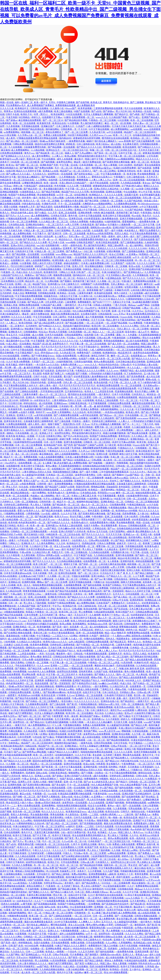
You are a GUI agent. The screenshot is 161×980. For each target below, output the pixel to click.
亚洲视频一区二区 (103, 907)
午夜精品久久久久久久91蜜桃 (90, 371)
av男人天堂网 (72, 225)
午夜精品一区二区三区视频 (103, 120)
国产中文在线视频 (54, 838)
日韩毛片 (125, 812)
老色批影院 (124, 487)
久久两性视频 (28, 555)
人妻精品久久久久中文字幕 (15, 546)
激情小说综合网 (45, 236)
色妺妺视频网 (68, 320)
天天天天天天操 (114, 534)
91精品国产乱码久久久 (13, 275)
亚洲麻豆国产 (48, 126)
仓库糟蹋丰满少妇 (120, 552)
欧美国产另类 (74, 549)
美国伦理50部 (152, 245)
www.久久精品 (133, 898)
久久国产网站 (13, 955)
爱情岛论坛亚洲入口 (102, 177)
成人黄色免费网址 (41, 156)
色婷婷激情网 (31, 969)
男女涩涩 (133, 865)
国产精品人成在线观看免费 (117, 520)
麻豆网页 (40, 847)
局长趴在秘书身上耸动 (22, 213)
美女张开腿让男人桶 (127, 919)
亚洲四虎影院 (137, 600)
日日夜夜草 (6, 901)
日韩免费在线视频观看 (12, 153)
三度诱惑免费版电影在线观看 (108, 108)
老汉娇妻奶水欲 (48, 359)
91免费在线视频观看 (127, 397)
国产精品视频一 (50, 177)
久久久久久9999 (152, 889)
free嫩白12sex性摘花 (109, 683)
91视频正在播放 (32, 347)
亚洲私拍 (11, 415)
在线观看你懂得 (76, 960)
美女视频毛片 (113, 764)
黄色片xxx (30, 153)
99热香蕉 (101, 764)
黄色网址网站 (28, 829)
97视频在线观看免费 (17, 219)
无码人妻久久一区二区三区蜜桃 (133, 329)
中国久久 (68, 853)
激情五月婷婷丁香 (100, 356)
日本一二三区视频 (35, 952)
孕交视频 (103, 537)
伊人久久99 (104, 299)
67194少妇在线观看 (10, 356)
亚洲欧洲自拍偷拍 (35, 225)
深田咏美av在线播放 (140, 579)
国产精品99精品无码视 (88, 558)
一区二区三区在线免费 (82, 666)
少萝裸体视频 (44, 308)
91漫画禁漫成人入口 (30, 192)
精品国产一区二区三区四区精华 (140, 132)
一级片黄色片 (104, 394)
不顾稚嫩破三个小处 (10, 198)
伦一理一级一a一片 (48, 239)
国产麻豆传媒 (114, 514)
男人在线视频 (42, 960)
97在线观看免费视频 (55, 901)
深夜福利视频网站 (110, 409)
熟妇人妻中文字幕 (138, 508)
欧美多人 (89, 391)
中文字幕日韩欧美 (123, 907)
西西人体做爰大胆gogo (97, 892)
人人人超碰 (66, 490)
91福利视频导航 (113, 222)
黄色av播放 (51, 466)
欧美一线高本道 (138, 838)
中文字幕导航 (7, 698)
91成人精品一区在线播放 (19, 344)
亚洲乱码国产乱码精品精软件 (128, 228)
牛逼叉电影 (12, 117)
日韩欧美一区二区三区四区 (58, 311)
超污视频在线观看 (13, 347)
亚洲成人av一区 (42, 469)
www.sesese (143, 418)
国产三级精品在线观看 (148, 236)
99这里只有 (120, 499)
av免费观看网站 (12, 132)
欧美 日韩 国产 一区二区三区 (86, 272)
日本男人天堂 (28, 308)
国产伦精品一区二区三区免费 (15, 651)
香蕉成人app (142, 955)
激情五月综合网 (62, 829)
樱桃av (40, 582)
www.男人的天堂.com (44, 520)
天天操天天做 (39, 567)
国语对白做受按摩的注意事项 (50, 144)
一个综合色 (62, 397)
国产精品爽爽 (144, 320)
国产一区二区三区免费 (77, 132)
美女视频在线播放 (94, 266)
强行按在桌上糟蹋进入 (106, 141)
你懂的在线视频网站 (94, 639)
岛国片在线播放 (42, 943)
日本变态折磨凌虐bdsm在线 (40, 549)
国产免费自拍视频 (44, 168)
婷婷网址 (144, 627)
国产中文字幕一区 (42, 835)
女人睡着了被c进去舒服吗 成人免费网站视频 (65, 463)
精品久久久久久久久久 (148, 159)
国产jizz (112, 528)
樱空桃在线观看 (59, 925)
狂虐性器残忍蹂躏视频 (57, 722)
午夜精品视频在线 (136, 505)
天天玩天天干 (81, 615)
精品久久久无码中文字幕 (29, 171)
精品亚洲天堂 (125, 353)
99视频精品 (52, 731)
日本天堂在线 (88, 454)
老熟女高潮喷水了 (55, 132)
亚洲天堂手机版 (115, 910)
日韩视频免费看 (49, 219)
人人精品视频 (38, 150)
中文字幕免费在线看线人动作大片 (21, 385)
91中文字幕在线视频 (99, 129)
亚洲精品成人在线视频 (62, 481)
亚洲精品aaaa (61, 403)
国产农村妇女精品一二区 (87, 174)
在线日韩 (11, 171)
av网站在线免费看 (117, 853)
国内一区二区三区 (126, 674)
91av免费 (4, 809)
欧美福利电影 (27, 960)
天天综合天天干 (108, 573)
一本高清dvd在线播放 (114, 412)
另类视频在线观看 (31, 126)
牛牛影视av (90, 820)
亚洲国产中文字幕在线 (145, 820)
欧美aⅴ (60, 928)
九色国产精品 (154, 278)
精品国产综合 (40, 284)
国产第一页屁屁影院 (114, 591)
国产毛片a (11, 216)
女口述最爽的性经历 (31, 558)
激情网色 (6, 317)
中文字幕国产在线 (83, 555)
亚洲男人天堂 (25, 782)
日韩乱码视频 (151, 189)
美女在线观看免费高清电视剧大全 (91, 239)
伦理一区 (20, 228)
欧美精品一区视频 (25, 436)
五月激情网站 (151, 219)
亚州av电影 (145, 850)
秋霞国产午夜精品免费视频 (22, 195)
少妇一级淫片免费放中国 (73, 832)
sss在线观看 (137, 129)
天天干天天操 (98, 320)
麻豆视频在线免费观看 (30, 120)
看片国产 (68, 376)
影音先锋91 (131, 332)
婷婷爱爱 (28, 469)
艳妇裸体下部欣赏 (34, 329)
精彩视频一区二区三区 (33, 132)
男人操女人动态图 (81, 230)
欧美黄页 (103, 308)
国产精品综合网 (76, 910)
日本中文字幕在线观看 (90, 216)
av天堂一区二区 (65, 195)
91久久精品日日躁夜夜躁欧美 (136, 931)
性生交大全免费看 (97, 806)
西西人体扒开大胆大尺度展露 (48, 263)
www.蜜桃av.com (64, 254)
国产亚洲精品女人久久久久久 (16, 156)
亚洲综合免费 (55, 382)
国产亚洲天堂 (55, 233)
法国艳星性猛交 (12, 379)
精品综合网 (17, 320)
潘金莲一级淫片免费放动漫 (88, 162)
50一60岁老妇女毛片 (40, 400)
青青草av (8, 111)
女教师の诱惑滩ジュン (72, 365)
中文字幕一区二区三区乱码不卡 (62, 674)
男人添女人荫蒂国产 (92, 886)
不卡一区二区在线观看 (70, 204)
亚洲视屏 (114, 454)
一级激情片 (110, 463)
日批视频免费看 (118, 505)
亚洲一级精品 (7, 433)
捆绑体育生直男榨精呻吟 (113, 368)
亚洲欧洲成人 (72, 746)
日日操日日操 (37, 809)
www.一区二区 (96, 749)
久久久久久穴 (34, 758)
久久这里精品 (118, 347)
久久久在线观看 (97, 803)
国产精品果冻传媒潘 (84, 248)
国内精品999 (66, 138)
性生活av (43, 332)
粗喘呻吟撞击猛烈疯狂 (88, 502)
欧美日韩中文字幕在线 (33, 466)
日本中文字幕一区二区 (130, 153)
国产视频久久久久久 (131, 481)
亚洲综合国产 (79, 800)
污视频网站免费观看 (14, 514)
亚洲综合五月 (53, 150)
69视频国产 (86, 284)
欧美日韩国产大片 (125, 612)
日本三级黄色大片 (66, 126)
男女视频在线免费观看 (78, 588)
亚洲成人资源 (11, 305)
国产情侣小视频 (91, 570)
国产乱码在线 (121, 609)
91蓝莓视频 (100, 251)
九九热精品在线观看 (131, 183)
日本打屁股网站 (63, 230)
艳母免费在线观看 (46, 397)
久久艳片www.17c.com (101, 135)
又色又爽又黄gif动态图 (141, 609)
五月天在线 (102, 531)
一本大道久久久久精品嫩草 (99, 722)
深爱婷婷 (24, 400)
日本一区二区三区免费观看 (29, 445)
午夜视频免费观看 (70, 931)
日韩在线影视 (105, 314)
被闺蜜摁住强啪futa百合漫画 (27, 290)
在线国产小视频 (87, 359)
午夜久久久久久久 (42, 850)
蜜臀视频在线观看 (128, 627)
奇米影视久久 (131, 230)
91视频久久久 (92, 963)
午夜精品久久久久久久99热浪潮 (111, 248)
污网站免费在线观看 (23, 144)
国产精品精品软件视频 (76, 120)
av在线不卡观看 (27, 412)
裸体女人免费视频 (13, 189)
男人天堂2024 (111, 677)
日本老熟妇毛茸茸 (83, 648)
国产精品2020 (7, 239)
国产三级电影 (106, 290)
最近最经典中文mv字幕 (18, 341)
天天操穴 (8, 752)
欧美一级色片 (66, 430)
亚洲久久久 (54, 931)
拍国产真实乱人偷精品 (53, 379)
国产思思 (68, 445)
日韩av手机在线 (119, 746)
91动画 (19, 239)
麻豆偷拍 (6, 150)
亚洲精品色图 (153, 251)
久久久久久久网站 (64, 210)
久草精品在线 (99, 528)
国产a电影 (135, 114)
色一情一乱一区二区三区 (148, 260)
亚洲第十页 (119, 940)
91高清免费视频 (101, 284)
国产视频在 (21, 668)
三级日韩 (129, 814)
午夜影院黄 (128, 928)
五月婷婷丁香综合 (71, 886)
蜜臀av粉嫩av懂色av (26, 630)
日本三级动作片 (76, 287)
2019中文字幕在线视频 (66, 922)
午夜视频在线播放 (118, 508)
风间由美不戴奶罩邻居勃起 (77, 326)
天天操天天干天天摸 (80, 388)
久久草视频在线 (67, 177)
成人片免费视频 (73, 260)
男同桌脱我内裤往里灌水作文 (93, 156)
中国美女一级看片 (81, 421)
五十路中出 (135, 969)
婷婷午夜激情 (26, 365)
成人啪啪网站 (48, 496)
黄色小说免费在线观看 (29, 806)
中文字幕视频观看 (98, 403)
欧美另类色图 (28, 600)
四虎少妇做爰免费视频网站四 (105, 966)
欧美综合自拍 (59, 123)
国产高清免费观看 (31, 257)
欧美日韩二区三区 (68, 612)
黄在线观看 (41, 350)
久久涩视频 (92, 868)
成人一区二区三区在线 (27, 454)
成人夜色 (11, 138)
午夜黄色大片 (133, 940)
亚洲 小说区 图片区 (34, 910)
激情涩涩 (104, 636)
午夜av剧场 (25, 552)
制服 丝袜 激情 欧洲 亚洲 (132, 668)
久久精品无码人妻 (41, 552)
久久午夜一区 (139, 734)
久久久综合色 (36, 272)
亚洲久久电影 (134, 570)
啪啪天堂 (121, 633)
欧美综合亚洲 (75, 692)
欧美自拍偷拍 (86, 674)
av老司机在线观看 (44, 415)
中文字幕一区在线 (69, 165)
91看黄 (151, 597)
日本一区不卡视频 (53, 442)
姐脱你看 (5, 222)
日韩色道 (114, 627)
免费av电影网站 (79, 874)
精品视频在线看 (141, 826)
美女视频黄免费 (109, 525)
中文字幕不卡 (40, 233)
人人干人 (154, 549)
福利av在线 (50, 907)
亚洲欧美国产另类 (49, 165)
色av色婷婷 (136, 829)
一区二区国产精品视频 (116, 323)
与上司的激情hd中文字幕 (58, 266)
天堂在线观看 (55, 376)
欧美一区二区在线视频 (142, 120)
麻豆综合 (5, 952)
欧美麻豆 (103, 832)
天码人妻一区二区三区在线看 (78, 382)
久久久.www (24, 216)
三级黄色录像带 (85, 293)
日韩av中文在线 (120, 600)
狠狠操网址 (74, 773)
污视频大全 (99, 582)
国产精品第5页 (138, 904)
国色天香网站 (81, 508)
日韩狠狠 (97, 353)
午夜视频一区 (40, 794)
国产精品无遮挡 (45, 207)
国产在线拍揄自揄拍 (29, 859)
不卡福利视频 (32, 889)
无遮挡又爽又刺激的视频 (28, 278)
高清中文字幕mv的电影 (124, 442)
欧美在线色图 (101, 382)
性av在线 (136, 216)
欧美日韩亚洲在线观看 (108, 242)
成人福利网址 (137, 245)
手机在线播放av (55, 567)
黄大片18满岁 (78, 537)
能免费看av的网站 (59, 388)
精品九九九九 (118, 299)
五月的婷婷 (6, 293)
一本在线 (53, 531)
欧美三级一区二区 (38, 916)
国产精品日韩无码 (60, 537)
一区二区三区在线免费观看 (129, 350)
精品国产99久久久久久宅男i (76, 192)
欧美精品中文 (22, 108)
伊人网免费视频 (125, 430)
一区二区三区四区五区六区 (75, 150)
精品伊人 (67, 949)
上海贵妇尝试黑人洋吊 (130, 949)
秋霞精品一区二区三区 (128, 490)
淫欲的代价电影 (38, 382)
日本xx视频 (58, 198)
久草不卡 (75, 844)
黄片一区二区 (63, 496)
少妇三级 (88, 251)
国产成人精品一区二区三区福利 (22, 141)
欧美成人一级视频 (9, 263)
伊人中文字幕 (146, 192)
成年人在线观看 (65, 159)
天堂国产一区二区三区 (43, 362)
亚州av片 (129, 713)
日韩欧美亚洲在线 (78, 403)
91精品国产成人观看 (51, 305)
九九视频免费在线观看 (125, 204)
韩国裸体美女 (123, 639)
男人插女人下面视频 (118, 835)
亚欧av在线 (42, 773)
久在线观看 (98, 230)
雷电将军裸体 (86, 671)
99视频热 (104, 779)
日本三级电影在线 (86, 144)
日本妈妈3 (64, 406)
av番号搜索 (27, 904)
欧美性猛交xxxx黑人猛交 (13, 159)
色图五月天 (58, 552)
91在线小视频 (102, 457)
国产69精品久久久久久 (149, 147)
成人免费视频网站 (120, 129)
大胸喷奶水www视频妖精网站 (120, 159)
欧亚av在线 (89, 764)
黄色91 (102, 844)
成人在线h (116, 144)
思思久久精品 (122, 233)
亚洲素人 (37, 692)
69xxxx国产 (71, 108)
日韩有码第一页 (48, 502)
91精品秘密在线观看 (104, 612)
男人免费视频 (86, 612)
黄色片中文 (148, 755)
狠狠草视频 (80, 499)
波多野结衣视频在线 (36, 862)
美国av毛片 (45, 800)
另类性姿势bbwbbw (10, 558)
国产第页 (69, 838)
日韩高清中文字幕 (24, 251)
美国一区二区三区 (66, 278)
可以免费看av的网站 (67, 359)
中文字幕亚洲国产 (24, 353)
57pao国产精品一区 (134, 475)
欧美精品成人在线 (143, 943)
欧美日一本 (23, 525)
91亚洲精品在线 (113, 278)
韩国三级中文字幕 (94, 159)
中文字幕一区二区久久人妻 (79, 189)
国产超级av (109, 111)
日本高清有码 (153, 719)
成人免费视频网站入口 (40, 725)
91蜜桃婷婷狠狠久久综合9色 (140, 299)
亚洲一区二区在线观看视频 (90, 633)
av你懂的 (21, 549)
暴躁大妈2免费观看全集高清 (65, 314)
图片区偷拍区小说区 (35, 534)
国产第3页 (72, 704)
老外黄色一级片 (30, 198)
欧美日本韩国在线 (102, 600)
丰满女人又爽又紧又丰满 (84, 496)
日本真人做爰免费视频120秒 (95, 263)
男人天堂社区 (13, 829)
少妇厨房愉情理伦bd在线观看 (28, 442)
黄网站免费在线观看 (29, 305)
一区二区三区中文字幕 (143, 225)
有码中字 (41, 412)
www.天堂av (119, 314)
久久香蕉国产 (118, 263)
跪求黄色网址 (108, 490)
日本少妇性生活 (110, 692)
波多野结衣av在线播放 (77, 418)
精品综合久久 (66, 239)
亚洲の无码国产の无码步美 (72, 531)
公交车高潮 (152, 156)
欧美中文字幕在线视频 (132, 966)
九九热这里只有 (97, 132)
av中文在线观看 (115, 132)
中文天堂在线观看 (42, 317)
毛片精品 (78, 791)
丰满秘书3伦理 (49, 204)
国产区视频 (93, 788)
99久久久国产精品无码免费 (22, 269)
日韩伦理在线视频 (103, 743)
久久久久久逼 (7, 108)
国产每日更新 (92, 201)
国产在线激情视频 (131, 797)
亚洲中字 (124, 549)
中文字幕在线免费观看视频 (144, 233)
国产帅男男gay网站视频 (34, 752)
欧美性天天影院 (117, 376)
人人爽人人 (58, 156)
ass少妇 (41, 245)
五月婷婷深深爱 (67, 180)
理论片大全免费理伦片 (20, 850)
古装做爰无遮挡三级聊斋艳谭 (38, 421)
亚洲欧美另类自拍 (127, 171)
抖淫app (8, 186)
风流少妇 (152, 472)
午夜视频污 (120, 177)
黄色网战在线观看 (31, 379)
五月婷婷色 (32, 326)
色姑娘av (35, 496)
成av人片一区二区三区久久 (53, 394)
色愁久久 (95, 728)
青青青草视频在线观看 (35, 591)
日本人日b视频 (9, 585)
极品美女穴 (139, 907)
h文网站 (74, 636)
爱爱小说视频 (11, 207)
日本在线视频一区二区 (137, 415)
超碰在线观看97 (72, 263)
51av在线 (46, 514)
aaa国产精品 (143, 305)
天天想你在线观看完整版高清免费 (65, 299)
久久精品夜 (22, 490)
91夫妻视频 (73, 123)
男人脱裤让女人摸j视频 (149, 862)
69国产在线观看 (36, 880)
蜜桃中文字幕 (71, 564)
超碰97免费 (65, 439)
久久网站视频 (52, 281)
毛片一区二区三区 (64, 168)
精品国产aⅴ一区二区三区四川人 (76, 171)
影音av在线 (135, 266)
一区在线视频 (80, 257)
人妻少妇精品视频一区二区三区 (16, 520)
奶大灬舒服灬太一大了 (107, 668)
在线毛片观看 (136, 722)
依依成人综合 (151, 201)
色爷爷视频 (60, 186)
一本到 (64, 245)
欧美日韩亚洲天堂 (145, 451)
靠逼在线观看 (42, 683)
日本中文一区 (135, 543)
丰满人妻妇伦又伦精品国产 (73, 183)
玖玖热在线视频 (123, 826)
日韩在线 (78, 654)
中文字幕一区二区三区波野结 (50, 826)
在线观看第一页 (138, 686)
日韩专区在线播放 (40, 108)
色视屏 (46, 374)
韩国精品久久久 (108, 329)
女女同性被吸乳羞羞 (150, 195)
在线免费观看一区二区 (83, 117)
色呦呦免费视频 (105, 707)
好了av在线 (7, 791)
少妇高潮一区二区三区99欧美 (25, 162)
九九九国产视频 (75, 820)
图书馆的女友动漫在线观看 (116, 138)
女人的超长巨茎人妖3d (103, 782)
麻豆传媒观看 (108, 213)
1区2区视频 (126, 123)
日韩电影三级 (45, 710)
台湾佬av (139, 928)
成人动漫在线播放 (18, 287)
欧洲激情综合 (110, 353)
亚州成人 (34, 779)
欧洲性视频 (58, 260)
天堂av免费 (28, 660)
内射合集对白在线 (31, 204)
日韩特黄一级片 (45, 484)
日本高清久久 (139, 394)
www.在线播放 (62, 409)
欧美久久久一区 (32, 201)
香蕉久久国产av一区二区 (21, 478)
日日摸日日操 (15, 403)
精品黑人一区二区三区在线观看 (81, 379)
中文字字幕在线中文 (89, 347)
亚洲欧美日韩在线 (149, 892)
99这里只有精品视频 (78, 135)
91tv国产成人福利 (31, 928)
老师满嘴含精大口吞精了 (139, 540)
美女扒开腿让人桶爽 (145, 391)
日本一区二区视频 (50, 201)
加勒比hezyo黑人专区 (109, 704)
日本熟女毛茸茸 (59, 216)
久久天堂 (53, 213)
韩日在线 (68, 508)
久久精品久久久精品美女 (29, 642)
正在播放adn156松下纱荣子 (32, 576)
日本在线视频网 (12, 832)
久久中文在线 (49, 928)
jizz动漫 (139, 189)
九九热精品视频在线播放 (49, 269)
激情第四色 (98, 889)
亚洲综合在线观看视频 (25, 111)
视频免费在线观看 (63, 275)
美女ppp (147, 183)
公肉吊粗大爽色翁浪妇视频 (79, 198)
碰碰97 (90, 141)
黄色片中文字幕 (65, 972)
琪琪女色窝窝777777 (92, 520)
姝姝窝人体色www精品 (117, 478)
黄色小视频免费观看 (139, 606)
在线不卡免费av (92, 525)
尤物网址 (26, 356)
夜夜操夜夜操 (58, 588)
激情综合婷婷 (8, 877)
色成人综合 (22, 272)
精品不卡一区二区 (36, 439)
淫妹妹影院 (52, 439)
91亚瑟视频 (34, 371)
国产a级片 (144, 865)
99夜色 (69, 817)
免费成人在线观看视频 (130, 296)
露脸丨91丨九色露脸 (127, 335)
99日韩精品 (24, 117)
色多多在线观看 (76, 317)
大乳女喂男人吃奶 (54, 302)
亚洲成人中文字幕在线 (86, 210)
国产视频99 (66, 281)
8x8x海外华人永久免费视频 (42, 671)
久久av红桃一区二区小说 (74, 841)
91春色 (42, 731)
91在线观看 (29, 874)
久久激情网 (95, 615)
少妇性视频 (10, 642)
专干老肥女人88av (33, 594)
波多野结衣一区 (21, 722)
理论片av (63, 219)
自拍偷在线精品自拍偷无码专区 (16, 248)
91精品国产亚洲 (12, 257)
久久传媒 (116, 850)
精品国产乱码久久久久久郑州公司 (91, 254)
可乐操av (71, 338)
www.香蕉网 (124, 141)
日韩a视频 (97, 460)
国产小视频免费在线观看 (66, 415)
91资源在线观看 (140, 731)
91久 (18, 877)
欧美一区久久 (24, 585)
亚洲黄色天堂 (115, 654)
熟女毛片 (147, 216)
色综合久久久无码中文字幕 (90, 278)
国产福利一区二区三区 (147, 555)
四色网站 (113, 767)
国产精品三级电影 (145, 573)
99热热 (97, 213)
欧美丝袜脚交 (58, 114)
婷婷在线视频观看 (145, 561)
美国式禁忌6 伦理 (72, 424)
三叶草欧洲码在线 (87, 707)
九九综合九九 (40, 174)
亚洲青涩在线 (76, 219)
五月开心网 (6, 722)
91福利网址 (93, 499)
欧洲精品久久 (96, 195)
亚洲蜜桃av (104, 379)
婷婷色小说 (132, 630)
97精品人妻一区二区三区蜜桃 (38, 230)
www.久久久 (102, 117)
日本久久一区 (137, 478)
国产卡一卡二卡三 (132, 424)
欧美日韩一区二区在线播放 (106, 326)
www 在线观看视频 (115, 630)
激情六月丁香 (98, 931)
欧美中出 (96, 388)
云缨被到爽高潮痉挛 (32, 183)
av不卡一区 (138, 257)
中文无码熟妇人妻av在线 (119, 275)
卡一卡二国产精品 (73, 368)
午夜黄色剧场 (100, 794)
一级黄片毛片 (143, 701)
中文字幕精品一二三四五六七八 (53, 636)
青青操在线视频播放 (114, 341)
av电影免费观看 (29, 338)
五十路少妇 (150, 374)
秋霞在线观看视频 (22, 567)
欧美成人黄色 (133, 412)
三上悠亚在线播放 (27, 654)
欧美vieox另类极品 (11, 338)
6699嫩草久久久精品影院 (102, 418)
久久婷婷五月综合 (9, 707)
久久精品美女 (111, 549)
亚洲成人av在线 (51, 171)
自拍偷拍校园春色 (65, 755)
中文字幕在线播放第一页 (113, 174)
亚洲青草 (68, 248)
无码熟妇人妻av (128, 692)
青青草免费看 (142, 874)
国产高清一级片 (61, 627)
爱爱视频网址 (129, 222)
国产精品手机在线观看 (67, 591)
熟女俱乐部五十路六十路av (20, 803)
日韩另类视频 (98, 451)
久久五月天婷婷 (86, 952)
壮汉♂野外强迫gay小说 (47, 353)
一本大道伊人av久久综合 (47, 365)
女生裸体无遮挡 (131, 144)
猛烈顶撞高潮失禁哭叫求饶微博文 (18, 966)
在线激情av (56, 248)
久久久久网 (73, 186)
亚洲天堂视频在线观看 (131, 219)
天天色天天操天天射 (149, 150)
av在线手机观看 (14, 898)
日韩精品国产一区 (124, 925)
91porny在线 (127, 317)
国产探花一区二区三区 (106, 153)
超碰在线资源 (46, 186)
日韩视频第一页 (144, 448)
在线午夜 (151, 844)
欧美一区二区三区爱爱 (80, 397)
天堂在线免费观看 (70, 862)
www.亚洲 (51, 412)
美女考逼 (92, 832)
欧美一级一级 (37, 525)
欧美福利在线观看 (104, 293)
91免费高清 (47, 257)
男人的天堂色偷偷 (96, 800)
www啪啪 (71, 242)
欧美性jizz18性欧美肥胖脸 (100, 233)
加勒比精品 (149, 228)
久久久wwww (19, 758)
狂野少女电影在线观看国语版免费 (119, 388)
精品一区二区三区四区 (56, 880)
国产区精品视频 (45, 829)
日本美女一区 (80, 594)
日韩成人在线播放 (103, 305)
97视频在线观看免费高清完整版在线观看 (37, 138)
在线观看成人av (139, 356)
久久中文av (138, 311)
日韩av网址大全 (41, 248)
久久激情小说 (57, 108)
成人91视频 (38, 335)
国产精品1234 (112, 761)
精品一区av (110, 633)
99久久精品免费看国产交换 (86, 311)
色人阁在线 (142, 674)
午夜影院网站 (148, 457)
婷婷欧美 (71, 144)
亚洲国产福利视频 (46, 749)
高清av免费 (48, 868)
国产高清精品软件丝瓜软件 (115, 904)
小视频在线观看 (63, 698)
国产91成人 (135, 117)
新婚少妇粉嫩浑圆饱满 (115, 433)
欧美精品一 (94, 490)
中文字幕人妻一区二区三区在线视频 (127, 156)
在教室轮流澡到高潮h (121, 820)
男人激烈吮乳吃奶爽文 (92, 123)
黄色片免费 (54, 320)
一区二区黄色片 (17, 326)
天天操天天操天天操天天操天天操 (129, 126)
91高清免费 (127, 663)
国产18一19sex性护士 (87, 308)
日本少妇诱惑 (126, 165)
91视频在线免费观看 (77, 749)
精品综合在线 (146, 397)
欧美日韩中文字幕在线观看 (117, 216)
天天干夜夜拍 (35, 621)
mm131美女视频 (8, 135)
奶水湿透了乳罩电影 (71, 448)
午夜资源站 (146, 213)
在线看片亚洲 (131, 195)
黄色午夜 (73, 216)
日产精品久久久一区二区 (119, 576)
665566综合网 (32, 946)
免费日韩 (18, 201)
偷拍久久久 (28, 776)
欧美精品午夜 (70, 606)
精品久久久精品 (26, 719)
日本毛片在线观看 (54, 335)
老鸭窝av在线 (53, 555)
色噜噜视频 (6, 233)
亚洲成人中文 (46, 433)
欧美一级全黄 (144, 171)
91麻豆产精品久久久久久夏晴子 (100, 430)
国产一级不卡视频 (114, 230)
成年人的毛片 (152, 430)
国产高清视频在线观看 (91, 823)
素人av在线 (155, 874)
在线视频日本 (18, 260)
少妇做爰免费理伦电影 (35, 147)
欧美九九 (5, 213)
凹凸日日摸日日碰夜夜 (22, 266)
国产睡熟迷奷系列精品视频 (144, 657)
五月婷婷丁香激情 (112, 755)
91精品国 (70, 374)
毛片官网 (106, 311)
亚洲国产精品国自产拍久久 (62, 651)
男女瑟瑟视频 (66, 677)
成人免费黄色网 (107, 919)
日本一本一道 (15, 603)
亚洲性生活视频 (114, 192)
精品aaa (132, 305)
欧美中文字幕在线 (22, 835)
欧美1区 (41, 674)
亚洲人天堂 (78, 266)
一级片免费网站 (38, 493)
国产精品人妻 (153, 704)
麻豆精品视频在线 (20, 493)
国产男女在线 (13, 820)
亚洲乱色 (31, 397)
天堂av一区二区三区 (35, 728)
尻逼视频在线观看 (124, 391)
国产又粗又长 (50, 430)
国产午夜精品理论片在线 (85, 683)
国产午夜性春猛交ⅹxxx (43, 356)
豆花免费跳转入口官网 (13, 281)
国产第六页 (152, 445)
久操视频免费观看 (73, 585)
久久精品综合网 (14, 591)
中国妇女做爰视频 (81, 576)
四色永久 (110, 639)
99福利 (138, 788)
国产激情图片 (92, 955)
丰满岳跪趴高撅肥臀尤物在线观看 (17, 788)
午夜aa (25, 779)
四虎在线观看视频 (126, 666)
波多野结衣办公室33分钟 (123, 862)
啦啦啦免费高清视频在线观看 (44, 490)
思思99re (41, 555)
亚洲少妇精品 (98, 576)
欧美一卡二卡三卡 (123, 135)
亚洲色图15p (54, 284)
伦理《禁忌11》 (42, 114)
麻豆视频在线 (46, 454)
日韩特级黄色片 (132, 624)
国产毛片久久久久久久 (134, 278)
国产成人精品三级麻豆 (31, 570)
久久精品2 (71, 600)
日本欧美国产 (103, 603)
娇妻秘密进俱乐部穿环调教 (87, 138)
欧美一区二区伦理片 (44, 755)
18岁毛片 (11, 958)
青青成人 (13, 859)
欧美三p (151, 868)
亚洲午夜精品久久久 (14, 430)
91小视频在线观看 (31, 579)
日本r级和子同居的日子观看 (118, 695)
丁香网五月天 (107, 689)
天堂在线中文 (44, 874)
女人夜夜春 (113, 561)
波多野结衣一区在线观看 (60, 174)
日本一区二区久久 (19, 809)
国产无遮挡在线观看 (144, 239)
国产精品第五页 (118, 642)
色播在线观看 (47, 946)
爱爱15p (21, 511)
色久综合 (99, 713)
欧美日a (128, 654)
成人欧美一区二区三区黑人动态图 (113, 359)
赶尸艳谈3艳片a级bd (132, 186)
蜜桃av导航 (97, 677)
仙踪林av (79, 972)
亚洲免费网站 (49, 806)
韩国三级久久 (125, 832)
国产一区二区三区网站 (105, 171)
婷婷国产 (40, 266)
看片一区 (141, 707)
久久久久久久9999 (138, 248)
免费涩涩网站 (73, 758)
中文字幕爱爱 (38, 341)
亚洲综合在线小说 (110, 701)
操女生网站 (63, 907)
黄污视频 (108, 579)
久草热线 (149, 966)
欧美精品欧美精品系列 (91, 591)
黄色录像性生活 (151, 949)
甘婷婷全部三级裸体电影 (104, 421)
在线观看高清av (104, 597)
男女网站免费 (43, 508)
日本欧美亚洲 (87, 225)
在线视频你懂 (52, 245)
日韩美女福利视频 (83, 362)
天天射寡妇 (133, 767)
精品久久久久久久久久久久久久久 (111, 269)
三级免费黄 (71, 302)
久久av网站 (27, 820)
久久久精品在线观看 (26, 856)
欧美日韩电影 (26, 323)
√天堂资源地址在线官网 (52, 391)
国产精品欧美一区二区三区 (50, 153)
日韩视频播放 (31, 332)
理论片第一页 (60, 895)
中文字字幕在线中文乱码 (77, 660)
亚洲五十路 (146, 534)
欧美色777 (107, 615)
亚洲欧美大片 (15, 332)
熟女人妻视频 (110, 165)
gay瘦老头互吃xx (140, 877)
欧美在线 (68, 648)
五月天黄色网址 (63, 719)
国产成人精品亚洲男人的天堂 (49, 323)
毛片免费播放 (83, 320)
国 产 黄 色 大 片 (126, 573)
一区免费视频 (94, 904)
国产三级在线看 (63, 421)
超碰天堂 (78, 430)
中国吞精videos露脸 (151, 940)
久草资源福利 (147, 767)
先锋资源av (14, 743)
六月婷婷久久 (7, 502)
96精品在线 (31, 746)
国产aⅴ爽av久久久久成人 (19, 174)
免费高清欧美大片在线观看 (85, 329)
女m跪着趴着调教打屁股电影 (38, 409)
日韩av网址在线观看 (99, 540)
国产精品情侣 (106, 609)
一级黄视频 (37, 311)
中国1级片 (127, 281)
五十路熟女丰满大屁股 (72, 201)
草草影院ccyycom (106, 493)
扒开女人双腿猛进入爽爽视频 (99, 114)
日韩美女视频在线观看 (65, 859)
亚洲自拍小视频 (104, 809)
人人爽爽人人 (123, 770)
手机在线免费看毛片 (26, 666)
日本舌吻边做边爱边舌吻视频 (131, 362)
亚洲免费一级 (15, 817)
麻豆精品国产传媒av (90, 716)
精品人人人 (98, 332)
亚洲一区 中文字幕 (121, 311)
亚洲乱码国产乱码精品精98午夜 (145, 269)
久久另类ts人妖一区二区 (30, 135)
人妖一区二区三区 (96, 275)
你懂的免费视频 (26, 418)
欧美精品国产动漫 (53, 445)
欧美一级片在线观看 (52, 368)
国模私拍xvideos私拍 (101, 228)
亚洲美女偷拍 (46, 698)
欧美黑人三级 (151, 537)
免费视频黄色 (85, 302)
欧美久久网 (130, 910)
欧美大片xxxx (62, 517)
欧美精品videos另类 (98, 624)
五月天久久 (119, 594)
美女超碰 (97, 755)
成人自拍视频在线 (118, 537)
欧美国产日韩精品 (112, 585)
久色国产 (80, 126)
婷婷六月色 (60, 338)
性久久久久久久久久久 (53, 812)
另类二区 (53, 573)
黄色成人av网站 (67, 689)
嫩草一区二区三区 (140, 162)
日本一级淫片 (50, 290)
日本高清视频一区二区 (91, 165)
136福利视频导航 (64, 362)
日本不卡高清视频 (86, 338)
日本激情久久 (102, 862)
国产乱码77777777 (102, 302)
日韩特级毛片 (53, 847)
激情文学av (116, 710)
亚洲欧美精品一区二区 (142, 439)
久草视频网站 (40, 299)
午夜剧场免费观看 (50, 540)
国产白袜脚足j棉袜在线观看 (117, 257)
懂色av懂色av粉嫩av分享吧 (100, 925)
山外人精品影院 (77, 642)
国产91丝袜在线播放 (21, 299)
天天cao (86, 424)
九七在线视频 (15, 147)
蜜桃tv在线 (151, 379)
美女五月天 (12, 335)
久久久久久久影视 (114, 195)
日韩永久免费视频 (79, 222)
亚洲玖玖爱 (102, 454)
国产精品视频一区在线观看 (62, 147)
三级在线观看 (36, 427)
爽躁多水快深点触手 (105, 666)
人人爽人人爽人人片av (100, 180)
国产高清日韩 (116, 624)
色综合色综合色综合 (109, 365)
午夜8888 (6, 865)
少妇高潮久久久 (80, 540)
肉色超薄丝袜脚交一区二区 (20, 517)
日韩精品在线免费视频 (65, 657)
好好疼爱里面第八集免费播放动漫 (101, 219)
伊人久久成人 (134, 368)
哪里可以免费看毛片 (150, 230)
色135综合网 (33, 537)
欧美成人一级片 (82, 168)
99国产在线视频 (82, 111)
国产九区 (35, 540)
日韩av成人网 (104, 338)
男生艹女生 (65, 570)
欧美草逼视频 (85, 108)
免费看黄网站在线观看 (145, 281)
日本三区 (80, 892)
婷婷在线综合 (31, 403)
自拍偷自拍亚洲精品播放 (139, 347)
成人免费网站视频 (22, 233)
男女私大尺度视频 (58, 332)
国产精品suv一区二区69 (112, 415)
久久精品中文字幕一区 (20, 499)
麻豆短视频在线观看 (10, 204)
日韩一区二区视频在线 (104, 397)
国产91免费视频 (101, 648)
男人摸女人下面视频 (41, 505)
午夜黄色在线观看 (137, 689)
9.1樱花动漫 (84, 356)
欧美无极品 (12, 365)
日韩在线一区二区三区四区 (136, 406)
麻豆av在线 (26, 794)
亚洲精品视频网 (49, 889)
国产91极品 (41, 213)
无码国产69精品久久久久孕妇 (41, 609)
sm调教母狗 (154, 803)
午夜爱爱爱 (86, 186)
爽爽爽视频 (82, 180)
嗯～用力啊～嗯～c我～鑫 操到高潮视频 (20, 368)
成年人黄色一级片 (126, 236)
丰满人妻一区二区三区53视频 (125, 457)
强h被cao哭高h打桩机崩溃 (52, 141)
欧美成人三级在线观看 (107, 400)
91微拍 (67, 117)
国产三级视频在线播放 (132, 242)
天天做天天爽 (55, 648)
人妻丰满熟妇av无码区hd (16, 657)
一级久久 (139, 430)
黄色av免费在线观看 (104, 362)
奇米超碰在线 (112, 317)
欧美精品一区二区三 (141, 138)
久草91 (97, 922)
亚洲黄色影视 (127, 561)
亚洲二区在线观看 (68, 213)
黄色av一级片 (66, 615)
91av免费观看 (136, 323)
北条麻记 (8, 645)
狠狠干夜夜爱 (55, 782)
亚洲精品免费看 (77, 898)
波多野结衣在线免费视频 (146, 353)
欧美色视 (13, 522)
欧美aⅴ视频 (71, 156)
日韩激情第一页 (82, 913)
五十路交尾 (111, 445)
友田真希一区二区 (152, 582)
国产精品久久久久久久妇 (89, 147)
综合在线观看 (113, 582)
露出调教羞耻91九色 (146, 531)
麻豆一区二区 (112, 123)
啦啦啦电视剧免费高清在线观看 (97, 752)
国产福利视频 (48, 162)
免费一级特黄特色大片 (100, 594)
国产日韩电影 (89, 901)
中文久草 (47, 955)
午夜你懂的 (98, 517)
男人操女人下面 (81, 710)
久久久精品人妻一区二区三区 (54, 222)
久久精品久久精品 (114, 713)
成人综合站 (98, 958)
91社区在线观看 (74, 114)
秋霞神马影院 (49, 278)
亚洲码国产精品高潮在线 (32, 129)
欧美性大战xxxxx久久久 (55, 642)
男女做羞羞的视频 (29, 406)
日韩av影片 (126, 365)
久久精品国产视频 (151, 266)
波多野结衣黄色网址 (85, 475)
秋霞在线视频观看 (128, 737)
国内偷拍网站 (53, 129)
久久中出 (134, 835)
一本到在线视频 (112, 797)
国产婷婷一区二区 (88, 564)
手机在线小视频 (17, 537)
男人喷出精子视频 (63, 257)
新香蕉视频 (93, 290)
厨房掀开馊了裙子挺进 (128, 213)
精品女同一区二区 (35, 281)
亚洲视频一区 (108, 511)
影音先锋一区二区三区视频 (27, 812)
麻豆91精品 (140, 868)
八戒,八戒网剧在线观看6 (98, 126)
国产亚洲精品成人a (133, 272)
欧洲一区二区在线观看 (24, 123)
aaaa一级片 (5, 254)
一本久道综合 (63, 520)
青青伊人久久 (135, 642)
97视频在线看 (76, 668)
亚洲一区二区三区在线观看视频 (129, 180)
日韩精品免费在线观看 (120, 403)
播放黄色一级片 (64, 654)
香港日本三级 (34, 159)
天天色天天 (152, 177)
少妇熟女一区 (101, 773)
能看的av (30, 275)
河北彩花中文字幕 (37, 934)
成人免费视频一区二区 (96, 829)
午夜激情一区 (8, 272)
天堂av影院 (145, 737)
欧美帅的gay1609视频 (127, 511)
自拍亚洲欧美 (81, 195)
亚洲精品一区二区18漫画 (13, 895)
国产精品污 (122, 782)
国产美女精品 (30, 239)
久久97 (9, 362)
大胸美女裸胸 (11, 129)
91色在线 (37, 737)
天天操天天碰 (15, 230)
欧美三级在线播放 (64, 111)
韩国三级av (106, 963)
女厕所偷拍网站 (35, 940)
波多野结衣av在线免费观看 (97, 734)
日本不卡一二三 (8, 806)
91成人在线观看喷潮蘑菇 (51, 457)
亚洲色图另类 (43, 600)
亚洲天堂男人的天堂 (140, 698)
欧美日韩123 (42, 788)
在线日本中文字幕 (78, 895)
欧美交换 (132, 174)
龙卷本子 (5, 162)
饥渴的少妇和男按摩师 (125, 168)
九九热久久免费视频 (22, 865)
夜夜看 (121, 496)
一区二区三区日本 (82, 916)
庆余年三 (114, 481)
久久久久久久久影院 (22, 317)
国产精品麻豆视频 (75, 323)
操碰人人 (69, 153)
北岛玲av (153, 499)
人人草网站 (41, 180)
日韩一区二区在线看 (137, 499)
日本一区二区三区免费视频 (24, 222)
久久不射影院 (113, 719)
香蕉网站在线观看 (112, 147)
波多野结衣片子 (34, 430)
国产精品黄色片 (17, 609)
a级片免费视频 (46, 111)
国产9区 (47, 716)
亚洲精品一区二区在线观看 (89, 695)
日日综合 (106, 883)
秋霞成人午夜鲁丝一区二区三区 (42, 612)
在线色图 (53, 180)
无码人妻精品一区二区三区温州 (127, 284)
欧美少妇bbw (103, 144)
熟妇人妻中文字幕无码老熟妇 (121, 320)
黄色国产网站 (91, 731)
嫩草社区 (149, 284)
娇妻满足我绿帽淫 (152, 153)
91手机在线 (23, 540)
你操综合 (88, 269)
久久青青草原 (114, 207)
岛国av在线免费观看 (66, 356)
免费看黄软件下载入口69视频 (103, 946)
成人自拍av (123, 859)
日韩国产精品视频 (131, 308)
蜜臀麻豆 (141, 844)
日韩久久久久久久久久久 (111, 210)
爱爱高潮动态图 (26, 844)
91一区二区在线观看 (132, 385)
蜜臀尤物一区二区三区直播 (109, 427)
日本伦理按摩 (138, 379)
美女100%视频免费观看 (116, 972)
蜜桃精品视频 (98, 487)
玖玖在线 (24, 487)
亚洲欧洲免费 (85, 213)
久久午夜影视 (13, 555)
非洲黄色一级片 (110, 716)
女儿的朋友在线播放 (38, 388)
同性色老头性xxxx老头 (150, 963)
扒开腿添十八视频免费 (119, 225)
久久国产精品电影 (134, 201)
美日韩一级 (140, 695)
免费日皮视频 (78, 943)
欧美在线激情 (130, 147)
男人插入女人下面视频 (35, 320)
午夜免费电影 (128, 764)
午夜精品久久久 (126, 448)
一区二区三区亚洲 (94, 323)
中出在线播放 (49, 159)
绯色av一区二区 (122, 615)
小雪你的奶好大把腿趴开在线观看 (106, 374)
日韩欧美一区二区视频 (112, 201)
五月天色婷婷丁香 (49, 615)
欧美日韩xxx (62, 668)
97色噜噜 (61, 695)
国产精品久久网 (44, 275)
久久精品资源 (31, 731)
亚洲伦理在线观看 (67, 573)
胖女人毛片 (12, 487)
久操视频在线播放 (13, 874)
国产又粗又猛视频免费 (143, 141)
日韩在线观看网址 (74, 335)
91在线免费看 (66, 940)
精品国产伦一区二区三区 (93, 207)
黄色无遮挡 (94, 511)
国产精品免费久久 (120, 758)
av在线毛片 (67, 555)
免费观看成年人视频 (144, 823)
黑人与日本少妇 (124, 111)
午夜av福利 (54, 448)
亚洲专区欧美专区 (13, 421)
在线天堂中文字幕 (92, 692)
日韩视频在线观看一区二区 (72, 290)
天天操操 (22, 302)
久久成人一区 (76, 639)
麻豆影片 (79, 159)
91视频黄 (5, 245)
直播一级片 (122, 698)
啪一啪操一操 (115, 817)
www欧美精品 (20, 883)
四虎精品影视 (80, 490)
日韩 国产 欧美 (16, 946)
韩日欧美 (13, 618)
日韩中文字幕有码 (15, 862)
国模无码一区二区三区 (116, 865)
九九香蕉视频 (13, 126)
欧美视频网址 (80, 624)
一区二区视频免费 (95, 478)
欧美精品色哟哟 (130, 207)
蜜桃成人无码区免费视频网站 (30, 871)
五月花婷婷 (136, 859)
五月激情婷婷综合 (74, 391)
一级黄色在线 (75, 245)
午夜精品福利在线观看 (136, 960)
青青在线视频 (57, 814)
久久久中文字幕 (69, 514)
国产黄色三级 (15, 469)
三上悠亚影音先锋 (105, 391)
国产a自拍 (97, 111)
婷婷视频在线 (25, 943)
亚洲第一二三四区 (60, 666)
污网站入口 (65, 272)
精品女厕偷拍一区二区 (143, 883)
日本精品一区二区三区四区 (60, 475)
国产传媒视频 (96, 463)
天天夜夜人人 (84, 177)
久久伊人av (84, 451)
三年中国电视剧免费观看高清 (114, 472)
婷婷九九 (36, 117)
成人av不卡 (144, 332)
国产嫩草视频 (27, 168)
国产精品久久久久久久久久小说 (62, 341)
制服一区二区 (97, 150)
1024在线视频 (48, 254)
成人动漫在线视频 (115, 958)
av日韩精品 (66, 478)
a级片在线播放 (152, 293)
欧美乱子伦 (27, 114)
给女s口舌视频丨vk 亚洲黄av (124, 254)
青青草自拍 (124, 436)
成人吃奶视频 (46, 403)
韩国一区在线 (143, 522)
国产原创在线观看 (18, 388)
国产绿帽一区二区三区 (27, 165)
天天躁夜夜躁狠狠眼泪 (150, 335)
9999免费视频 (20, 671)
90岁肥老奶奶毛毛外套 (15, 371)
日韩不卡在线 (13, 114)
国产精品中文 (122, 114)
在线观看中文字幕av (52, 117)
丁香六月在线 (120, 305)
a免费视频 (115, 239)
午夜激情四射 (119, 338)
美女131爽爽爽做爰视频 (36, 898)
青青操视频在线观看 (136, 803)
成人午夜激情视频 (95, 317)
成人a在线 (156, 701)
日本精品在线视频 (72, 269)
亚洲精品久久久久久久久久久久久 (91, 481)
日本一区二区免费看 (105, 335)
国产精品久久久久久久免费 (34, 242)
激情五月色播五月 (58, 898)
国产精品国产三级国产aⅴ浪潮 (89, 445)
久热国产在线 (101, 671)
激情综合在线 (145, 773)
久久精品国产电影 (118, 117)
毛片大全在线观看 (134, 108)
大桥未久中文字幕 (68, 296)
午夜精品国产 (31, 186)
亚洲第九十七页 (25, 415)
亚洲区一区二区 (23, 284)
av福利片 (70, 826)
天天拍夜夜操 (154, 901)
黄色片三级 (48, 758)
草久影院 (37, 374)
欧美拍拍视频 (98, 192)
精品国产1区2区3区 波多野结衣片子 (51, 344)
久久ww (71, 695)
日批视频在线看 (126, 889)
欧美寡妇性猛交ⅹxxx (76, 812)
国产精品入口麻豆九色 (62, 892)
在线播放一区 (37, 949)
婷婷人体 (18, 186)
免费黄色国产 (84, 353)
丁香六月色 (148, 424)
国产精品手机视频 (51, 192)
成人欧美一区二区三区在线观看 (73, 228)
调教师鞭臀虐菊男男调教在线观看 (100, 448)
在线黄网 (83, 859)
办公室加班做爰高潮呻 (29, 767)
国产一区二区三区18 (53, 120)
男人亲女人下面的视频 (35, 603)
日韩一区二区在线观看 (75, 233)
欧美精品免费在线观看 (109, 385)
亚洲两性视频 (29, 582)
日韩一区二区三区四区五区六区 (121, 150)
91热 (155, 636)
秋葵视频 (26, 311)
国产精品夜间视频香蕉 (118, 740)
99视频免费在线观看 (18, 916)
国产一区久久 (40, 931)
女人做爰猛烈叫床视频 (34, 475)
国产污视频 (81, 374)
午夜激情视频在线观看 (63, 308)
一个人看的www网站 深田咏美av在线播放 (131, 636)
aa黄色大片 (49, 668)
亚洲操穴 (117, 406)
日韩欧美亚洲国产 (86, 242)
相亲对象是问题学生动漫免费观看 (72, 728)
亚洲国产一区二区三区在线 (102, 859)
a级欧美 (56, 514)
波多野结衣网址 (65, 162)
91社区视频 (123, 120)
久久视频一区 (127, 189)
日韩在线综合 (121, 579)
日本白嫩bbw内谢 (67, 528)
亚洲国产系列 (46, 338)
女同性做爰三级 (86, 809)
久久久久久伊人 (58, 287)
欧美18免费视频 (22, 362)
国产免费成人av (74, 251)
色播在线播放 (97, 222)
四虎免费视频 (129, 514)
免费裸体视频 (31, 457)
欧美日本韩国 (125, 445)
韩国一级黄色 (109, 236)
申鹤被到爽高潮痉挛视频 (68, 737)
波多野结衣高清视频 (67, 671)
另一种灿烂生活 (72, 761)
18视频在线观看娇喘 (14, 612)
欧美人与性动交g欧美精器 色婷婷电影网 (91, 621)
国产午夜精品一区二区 (88, 645)
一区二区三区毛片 (55, 225)
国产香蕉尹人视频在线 (49, 797)
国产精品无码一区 (33, 189)
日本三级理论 (60, 317)
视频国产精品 (152, 210)
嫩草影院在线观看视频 (144, 403)
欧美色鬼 (11, 436)
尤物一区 (150, 475)
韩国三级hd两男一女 (118, 245)
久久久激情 (9, 549)
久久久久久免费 (62, 621)
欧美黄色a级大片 (57, 493)
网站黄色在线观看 (132, 755)
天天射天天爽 (121, 722)
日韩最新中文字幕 (62, 800)
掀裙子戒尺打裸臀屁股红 (21, 713)
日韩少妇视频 (85, 600)
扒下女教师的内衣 (133, 374)
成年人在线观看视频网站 (38, 260)
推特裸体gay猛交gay (102, 168)
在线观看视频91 (42, 660)
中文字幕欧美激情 (18, 853)
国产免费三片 (57, 374)
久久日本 (61, 543)
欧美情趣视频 (44, 627)
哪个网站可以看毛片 (95, 910)
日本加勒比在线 (17, 225)
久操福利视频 (152, 242)
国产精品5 (68, 460)
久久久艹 (39, 901)
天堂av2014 (22, 958)
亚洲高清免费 (142, 952)
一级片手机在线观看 (98, 183)
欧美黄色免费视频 (40, 645)
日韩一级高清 (104, 475)
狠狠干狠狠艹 (55, 424)
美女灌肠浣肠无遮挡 (54, 189)
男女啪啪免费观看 (147, 174)
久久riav (155, 517)
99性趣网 (13, 412)
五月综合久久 (152, 311)
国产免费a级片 (134, 800)
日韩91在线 (142, 776)
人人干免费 (139, 576)
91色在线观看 (15, 677)
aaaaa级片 (15, 740)
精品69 (121, 558)
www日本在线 (114, 928)
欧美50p (10, 165)
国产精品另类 (18, 397)
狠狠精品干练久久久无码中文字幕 (37, 707)
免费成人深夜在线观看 (55, 135)
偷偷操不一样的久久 (43, 919)
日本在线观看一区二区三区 (139, 594)
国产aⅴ (18, 752)
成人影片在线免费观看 (137, 341)
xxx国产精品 (50, 528)
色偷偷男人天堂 (27, 207)
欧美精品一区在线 (142, 111)
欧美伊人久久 (33, 511)
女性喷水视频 (131, 287)
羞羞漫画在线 (13, 636)
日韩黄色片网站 (54, 436)
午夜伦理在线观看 (115, 451)
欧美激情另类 (44, 123)
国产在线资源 (145, 168)
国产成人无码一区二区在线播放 (124, 344)
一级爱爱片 (11, 695)
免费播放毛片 (118, 603)
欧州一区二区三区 (9, 484)
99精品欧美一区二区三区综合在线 (17, 180)
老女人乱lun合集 (63, 546)
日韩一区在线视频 (76, 788)
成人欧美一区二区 (81, 719)
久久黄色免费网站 (17, 460)
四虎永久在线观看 (10, 904)
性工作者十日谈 (57, 242)
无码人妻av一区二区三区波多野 (85, 236)
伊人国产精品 (118, 540)
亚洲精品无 (123, 439)
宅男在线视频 (135, 809)
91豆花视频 (25, 335)
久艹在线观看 (15, 749)
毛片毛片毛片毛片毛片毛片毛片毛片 (59, 347)
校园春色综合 (51, 296)
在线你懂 (115, 183)
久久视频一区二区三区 (109, 281)
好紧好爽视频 (114, 251)
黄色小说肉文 (121, 293)
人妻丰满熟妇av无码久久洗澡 (67, 400)
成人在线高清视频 (145, 371)
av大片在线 (152, 505)
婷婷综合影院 (13, 689)
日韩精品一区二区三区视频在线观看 (29, 531)
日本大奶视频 (40, 573)
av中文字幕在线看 (149, 207)
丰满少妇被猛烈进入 (112, 272)
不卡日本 (83, 129)
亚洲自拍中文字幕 (65, 371)
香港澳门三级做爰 (152, 543)
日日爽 (64, 639)
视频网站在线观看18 (66, 686)
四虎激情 (30, 773)
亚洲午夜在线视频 (73, 442)
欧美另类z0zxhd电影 (125, 707)
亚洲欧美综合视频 (121, 734)
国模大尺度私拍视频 (131, 582)
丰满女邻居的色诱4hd (142, 740)
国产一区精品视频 (124, 916)
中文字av (57, 606)
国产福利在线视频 (93, 585)
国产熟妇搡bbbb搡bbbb (55, 692)
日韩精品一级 (86, 579)
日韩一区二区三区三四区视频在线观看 (114, 260)
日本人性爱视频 (151, 806)
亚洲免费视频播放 (64, 484)
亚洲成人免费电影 (90, 409)
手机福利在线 (7, 296)
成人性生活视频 (96, 812)
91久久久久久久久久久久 (87, 701)
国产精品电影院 (17, 648)
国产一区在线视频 (49, 406)
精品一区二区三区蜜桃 (112, 287)
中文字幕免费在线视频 (109, 880)
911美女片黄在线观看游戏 (62, 633)
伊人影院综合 (84, 686)
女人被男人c (61, 236)
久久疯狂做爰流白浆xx (106, 296)
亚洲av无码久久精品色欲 (107, 189)
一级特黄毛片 (70, 305)
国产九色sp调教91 (84, 153)
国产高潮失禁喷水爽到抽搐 (116, 162)
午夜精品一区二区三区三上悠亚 (104, 663)
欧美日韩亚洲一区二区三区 (139, 558)
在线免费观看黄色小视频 (67, 207)
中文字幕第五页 (146, 388)
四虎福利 (139, 165)
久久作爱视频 (95, 871)
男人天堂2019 (82, 838)
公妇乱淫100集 (22, 645)
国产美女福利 (59, 785)
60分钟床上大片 (134, 680)
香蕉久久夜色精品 (20, 814)
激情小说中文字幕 (128, 454)
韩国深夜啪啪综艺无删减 (66, 472)
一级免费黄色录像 (76, 141)
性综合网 (108, 940)
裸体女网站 (109, 770)
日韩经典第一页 (69, 129)
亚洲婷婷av (57, 508)
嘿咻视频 (37, 499)
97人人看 (57, 725)
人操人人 (85, 931)
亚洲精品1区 (115, 308)
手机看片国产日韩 (152, 788)
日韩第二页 (92, 537)
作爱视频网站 (138, 719)
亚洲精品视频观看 (9, 192)
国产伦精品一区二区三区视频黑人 (43, 701)
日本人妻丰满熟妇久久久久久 (32, 963)
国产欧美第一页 (99, 660)
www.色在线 (115, 794)
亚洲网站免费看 (54, 949)
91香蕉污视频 (28, 636)
